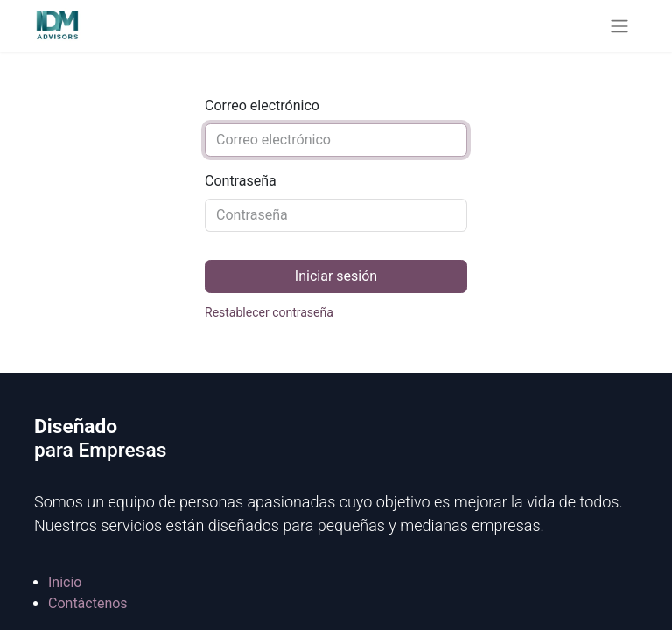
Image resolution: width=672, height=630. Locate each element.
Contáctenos (88, 603)
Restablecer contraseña (269, 312)
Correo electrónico (262, 105)
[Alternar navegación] (619, 26)
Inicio (65, 582)
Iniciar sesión (336, 276)
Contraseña (241, 181)
